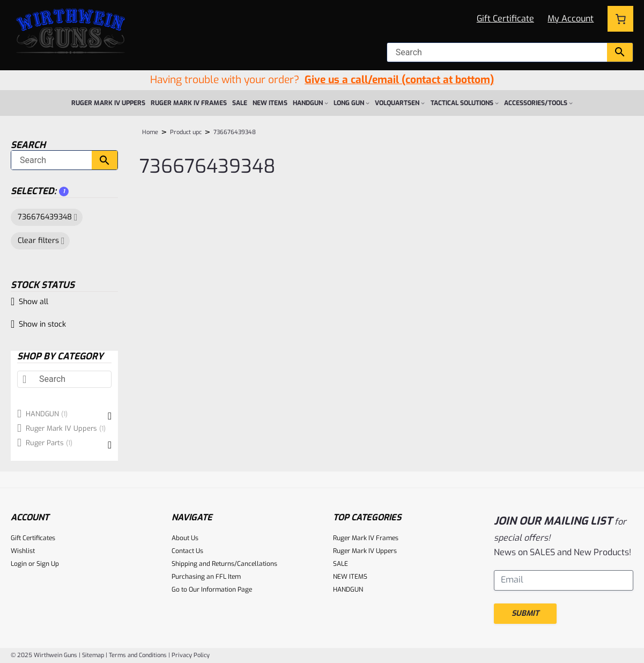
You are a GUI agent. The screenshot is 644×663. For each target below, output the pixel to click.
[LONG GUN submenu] (368, 103)
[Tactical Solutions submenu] (497, 103)
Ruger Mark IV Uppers (365, 551)
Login (19, 564)
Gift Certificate (505, 19)
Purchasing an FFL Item (206, 577)
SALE (340, 564)
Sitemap (93, 655)
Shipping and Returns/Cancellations (224, 564)
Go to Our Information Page (212, 590)
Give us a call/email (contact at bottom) (399, 80)
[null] (497, 52)
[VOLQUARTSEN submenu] (423, 103)
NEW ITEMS (350, 577)
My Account (571, 19)
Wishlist (23, 551)
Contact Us (187, 551)
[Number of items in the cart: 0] (620, 19)
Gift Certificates (33, 538)
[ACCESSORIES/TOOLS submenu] (571, 103)
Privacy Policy (191, 655)
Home (150, 132)
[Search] (51, 160)
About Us (185, 538)
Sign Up (48, 564)
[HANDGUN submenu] (326, 103)
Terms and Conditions (138, 655)
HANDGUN (348, 590)
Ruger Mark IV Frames (366, 538)
